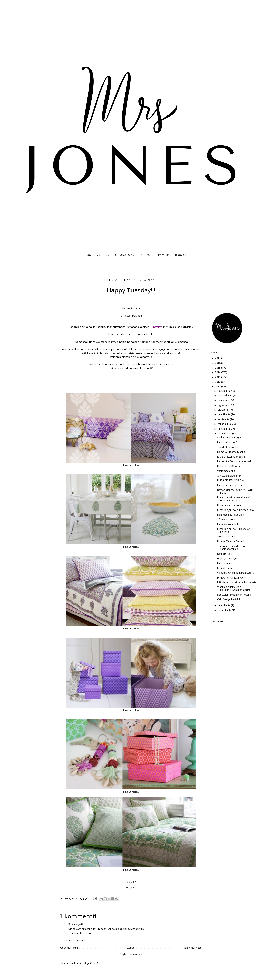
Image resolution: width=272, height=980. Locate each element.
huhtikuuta (224, 429)
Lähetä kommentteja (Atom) (82, 963)
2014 (218, 372)
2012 (218, 382)
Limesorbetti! (225, 568)
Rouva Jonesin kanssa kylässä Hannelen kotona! (234, 499)
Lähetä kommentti (75, 941)
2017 (218, 358)
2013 (218, 377)
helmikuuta (224, 605)
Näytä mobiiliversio (131, 954)
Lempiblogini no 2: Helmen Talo (235, 510)
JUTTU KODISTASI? (125, 255)
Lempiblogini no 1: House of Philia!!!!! (233, 530)
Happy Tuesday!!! (227, 559)
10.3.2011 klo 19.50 (79, 933)
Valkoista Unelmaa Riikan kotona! (236, 573)
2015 (218, 368)
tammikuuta (225, 610)
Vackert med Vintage (229, 438)
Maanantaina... (226, 563)
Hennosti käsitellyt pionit (231, 515)
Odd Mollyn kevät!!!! (228, 599)
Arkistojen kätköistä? (229, 476)
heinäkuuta (224, 414)
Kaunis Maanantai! (228, 524)
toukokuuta (225, 424)
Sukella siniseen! (226, 537)
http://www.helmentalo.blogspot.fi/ (131, 368)
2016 (218, 363)
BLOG (87, 255)
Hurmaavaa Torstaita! (230, 505)
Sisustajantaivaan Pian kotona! (234, 595)
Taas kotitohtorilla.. (228, 447)
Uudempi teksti (69, 948)
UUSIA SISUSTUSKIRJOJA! (231, 480)
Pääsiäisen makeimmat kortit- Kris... (237, 582)
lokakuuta (224, 400)
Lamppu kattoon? (227, 442)
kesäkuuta (224, 419)
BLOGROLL (181, 255)
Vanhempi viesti (193, 948)
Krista (72, 924)
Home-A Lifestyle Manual (231, 452)
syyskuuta (224, 405)
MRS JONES (103, 255)
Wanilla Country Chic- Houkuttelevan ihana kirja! (234, 588)
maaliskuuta (225, 433)
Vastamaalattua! (226, 471)
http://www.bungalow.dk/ (138, 334)
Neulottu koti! (225, 554)
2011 (218, 387)
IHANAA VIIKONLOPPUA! (231, 578)
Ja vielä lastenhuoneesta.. (232, 457)
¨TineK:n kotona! (227, 519)
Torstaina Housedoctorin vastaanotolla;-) (232, 548)
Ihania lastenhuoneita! (230, 485)
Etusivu (131, 948)
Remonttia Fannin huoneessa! (234, 461)
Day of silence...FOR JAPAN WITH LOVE (236, 491)
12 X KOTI (147, 255)
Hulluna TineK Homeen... (231, 466)
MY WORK (164, 255)
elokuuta (223, 410)
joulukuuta (224, 391)
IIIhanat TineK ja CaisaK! (231, 541)
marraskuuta (225, 396)
